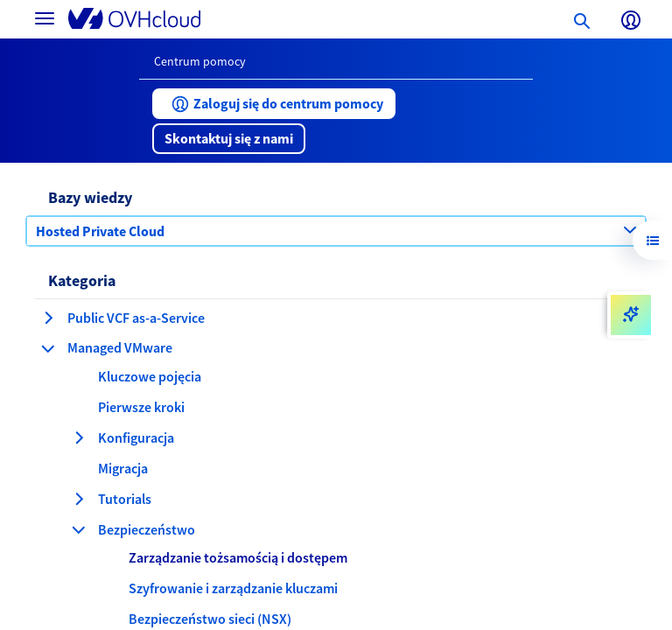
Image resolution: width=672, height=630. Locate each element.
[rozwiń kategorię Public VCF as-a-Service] (48, 318)
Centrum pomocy (200, 61)
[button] (274, 104)
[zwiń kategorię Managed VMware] (48, 348)
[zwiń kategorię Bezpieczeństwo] (79, 529)
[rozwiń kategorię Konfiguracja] (79, 437)
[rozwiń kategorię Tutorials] (79, 499)
